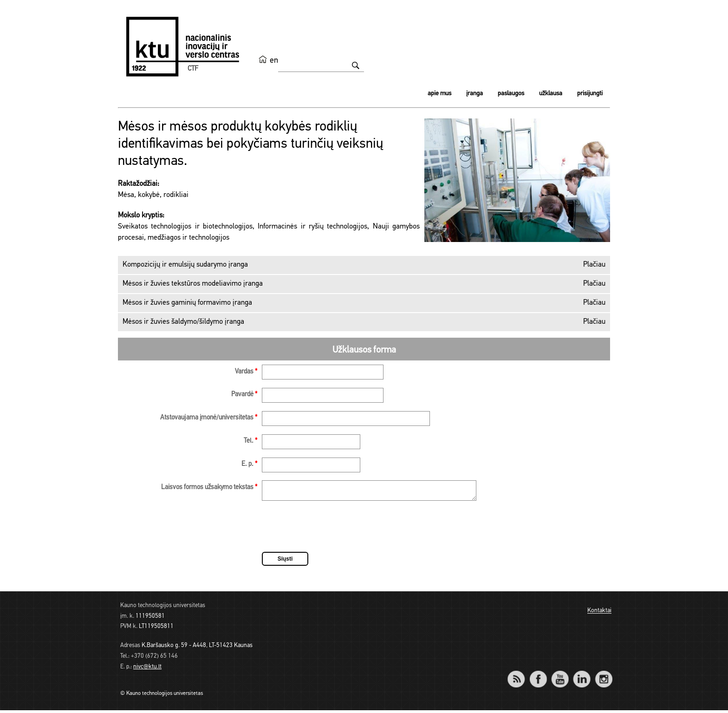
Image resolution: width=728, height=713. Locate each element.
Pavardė (244, 395)
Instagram (603, 676)
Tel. (250, 441)
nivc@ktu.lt (147, 670)
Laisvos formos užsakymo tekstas (209, 487)
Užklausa (551, 94)
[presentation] (332, 530)
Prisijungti (590, 94)
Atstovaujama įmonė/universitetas (209, 418)
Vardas (246, 372)
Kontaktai (599, 614)
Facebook (538, 676)
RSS (520, 676)
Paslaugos (511, 94)
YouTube (560, 676)
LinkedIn (582, 676)
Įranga (474, 94)
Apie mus (439, 94)
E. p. (249, 464)
